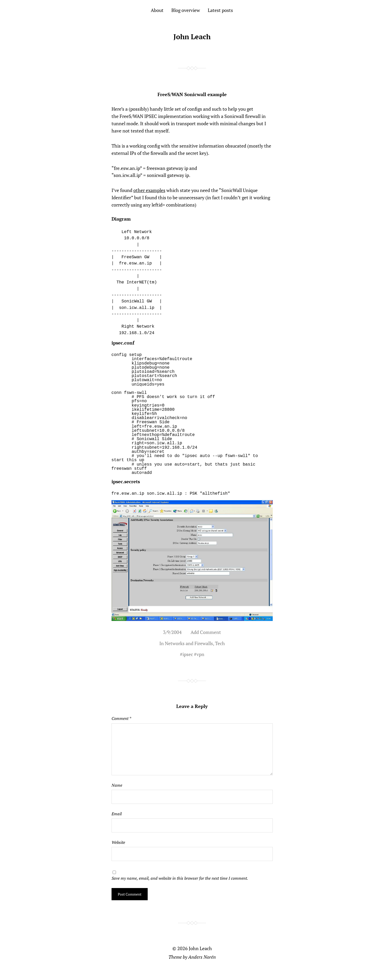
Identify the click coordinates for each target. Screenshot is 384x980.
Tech (220, 643)
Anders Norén (202, 957)
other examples (149, 190)
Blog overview (186, 10)
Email (117, 814)
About (157, 10)
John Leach (192, 37)
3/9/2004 (172, 632)
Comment (121, 718)
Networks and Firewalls (189, 643)
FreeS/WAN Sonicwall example (192, 94)
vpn (200, 654)
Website (118, 842)
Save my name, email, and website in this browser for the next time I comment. (180, 878)
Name (117, 785)
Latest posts (220, 10)
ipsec (188, 654)
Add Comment (206, 632)
